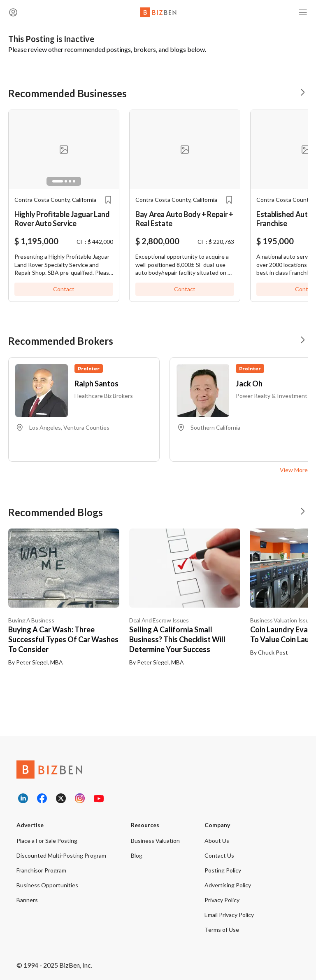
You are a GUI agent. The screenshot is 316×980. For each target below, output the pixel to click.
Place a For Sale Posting (47, 841)
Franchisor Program (41, 870)
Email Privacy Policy (229, 915)
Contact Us (219, 855)
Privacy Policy (222, 900)
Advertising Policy (228, 885)
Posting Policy (223, 870)
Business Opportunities (47, 885)
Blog (137, 855)
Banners (27, 900)
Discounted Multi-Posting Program (61, 855)
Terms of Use (222, 930)
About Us (217, 841)
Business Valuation (155, 841)
